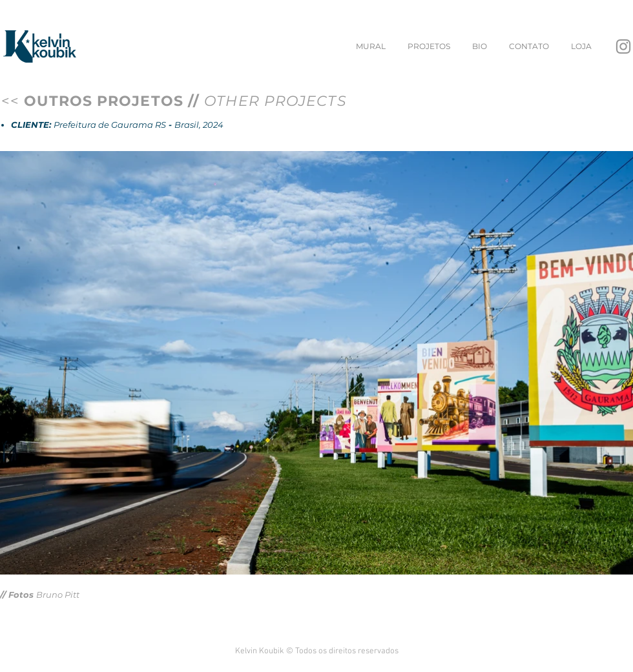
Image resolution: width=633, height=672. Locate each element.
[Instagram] (623, 46)
